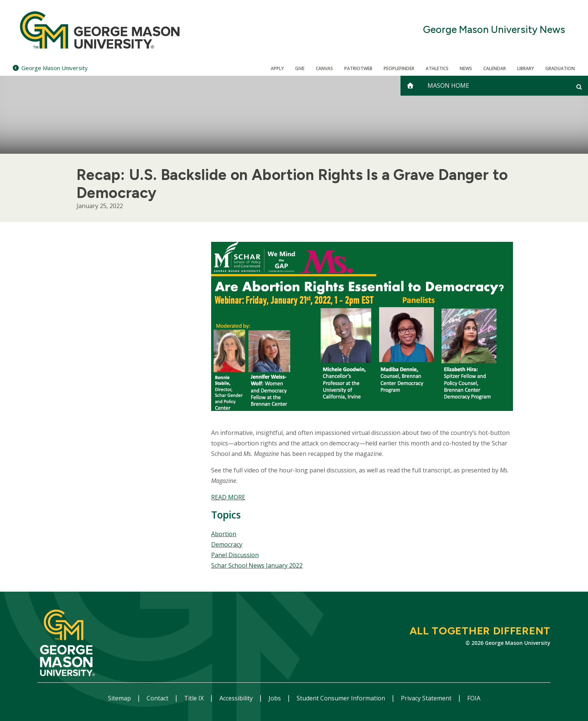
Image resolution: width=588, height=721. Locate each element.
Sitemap (120, 698)
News (466, 68)
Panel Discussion (235, 555)
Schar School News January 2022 (257, 565)
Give (300, 68)
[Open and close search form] (579, 87)
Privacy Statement (427, 698)
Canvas (324, 68)
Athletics (437, 68)
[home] (410, 86)
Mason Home (448, 85)
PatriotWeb (358, 68)
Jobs (275, 698)
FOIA (474, 698)
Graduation (560, 68)
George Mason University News (494, 30)
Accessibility (237, 698)
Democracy (227, 544)
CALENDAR (495, 68)
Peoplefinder (399, 68)
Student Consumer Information (342, 698)
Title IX (195, 698)
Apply (277, 68)
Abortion (224, 534)
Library (526, 68)
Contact (158, 698)
